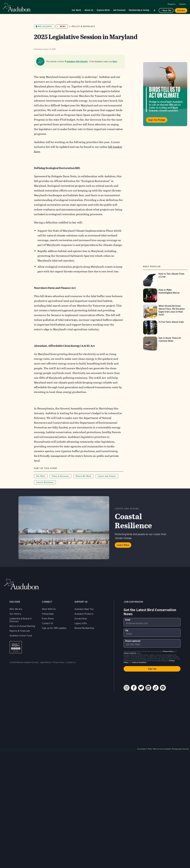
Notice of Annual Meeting (22, 626)
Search (155, 10)
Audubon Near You (84, 609)
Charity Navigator (16, 647)
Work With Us (49, 609)
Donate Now (81, 619)
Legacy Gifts (81, 623)
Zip (127, 630)
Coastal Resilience (45, 482)
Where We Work (83, 476)
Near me (167, 11)
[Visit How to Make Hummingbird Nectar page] (165, 295)
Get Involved (119, 10)
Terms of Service (130, 653)
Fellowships (48, 614)
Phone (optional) (133, 641)
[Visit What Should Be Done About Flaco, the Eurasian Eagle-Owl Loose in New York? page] (165, 311)
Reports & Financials (20, 631)
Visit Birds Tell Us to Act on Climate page (165, 94)
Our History (15, 614)
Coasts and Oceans (107, 476)
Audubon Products (84, 614)
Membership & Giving (139, 10)
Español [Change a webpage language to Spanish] (183, 4)
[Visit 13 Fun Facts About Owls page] (165, 327)
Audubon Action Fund (21, 636)
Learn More (123, 545)
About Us (89, 10)
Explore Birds (103, 10)
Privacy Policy (59, 662)
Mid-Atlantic (45, 26)
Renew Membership (84, 628)
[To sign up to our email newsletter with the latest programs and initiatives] (152, 622)
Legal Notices (46, 662)
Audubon (17, 7)
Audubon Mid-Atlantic (77, 61)
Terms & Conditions (139, 662)
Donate (181, 11)
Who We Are (16, 609)
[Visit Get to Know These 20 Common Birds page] (165, 344)
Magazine (171, 4)
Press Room (48, 619)
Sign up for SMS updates (54, 628)
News (63, 26)
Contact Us (47, 623)
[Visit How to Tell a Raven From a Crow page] (165, 279)
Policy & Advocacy (84, 26)
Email (128, 620)
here (115, 61)
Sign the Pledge (157, 120)
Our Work (76, 10)
